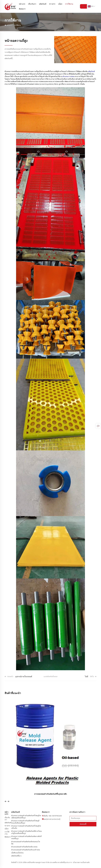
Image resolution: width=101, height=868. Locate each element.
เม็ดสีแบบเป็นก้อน (17, 853)
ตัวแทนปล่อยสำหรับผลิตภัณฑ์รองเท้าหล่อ (26, 850)
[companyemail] (53, 819)
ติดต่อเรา (22, 9)
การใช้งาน (69, 4)
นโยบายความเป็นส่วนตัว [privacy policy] (81, 862)
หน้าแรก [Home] (22, 4)
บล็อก (60, 4)
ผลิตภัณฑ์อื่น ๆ (16, 856)
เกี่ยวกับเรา (32, 4)
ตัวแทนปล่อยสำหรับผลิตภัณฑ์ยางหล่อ (24, 847)
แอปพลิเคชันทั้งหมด (50, 676)
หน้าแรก (9, 25)
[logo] (10, 6)
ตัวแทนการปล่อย (69, 76)
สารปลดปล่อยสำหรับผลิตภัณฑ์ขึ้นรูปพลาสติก (51, 794)
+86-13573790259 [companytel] (55, 816)
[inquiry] (98, 426)
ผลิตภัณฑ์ (43, 4)
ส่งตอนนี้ (83, 824)
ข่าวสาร (52, 4)
